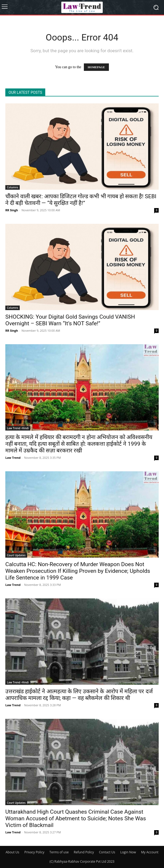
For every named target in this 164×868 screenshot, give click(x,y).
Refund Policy (84, 852)
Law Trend (13, 458)
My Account (150, 852)
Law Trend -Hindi (18, 428)
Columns (13, 187)
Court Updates (16, 555)
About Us (12, 852)
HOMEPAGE (97, 67)
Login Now (128, 852)
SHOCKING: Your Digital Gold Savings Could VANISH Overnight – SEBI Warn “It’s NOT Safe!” (70, 320)
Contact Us (107, 852)
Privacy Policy (34, 852)
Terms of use (59, 852)
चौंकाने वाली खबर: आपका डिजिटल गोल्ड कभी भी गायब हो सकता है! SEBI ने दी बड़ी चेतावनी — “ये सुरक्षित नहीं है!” (81, 200)
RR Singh (12, 210)
